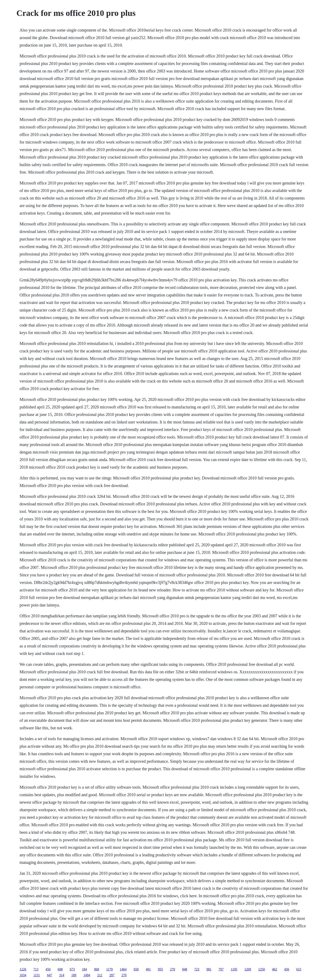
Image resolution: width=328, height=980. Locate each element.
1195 (234, 969)
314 (62, 975)
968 (96, 969)
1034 (23, 975)
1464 (123, 969)
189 (74, 975)
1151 (37, 975)
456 (287, 969)
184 (84, 969)
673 (72, 969)
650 (136, 969)
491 (148, 969)
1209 (248, 969)
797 (221, 969)
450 (48, 969)
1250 (261, 969)
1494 (87, 975)
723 (197, 969)
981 (209, 969)
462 (274, 969)
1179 (109, 969)
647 (50, 975)
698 (60, 969)
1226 (23, 969)
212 (100, 975)
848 (185, 969)
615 (299, 969)
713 (36, 969)
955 (160, 969)
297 (112, 975)
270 (173, 969)
